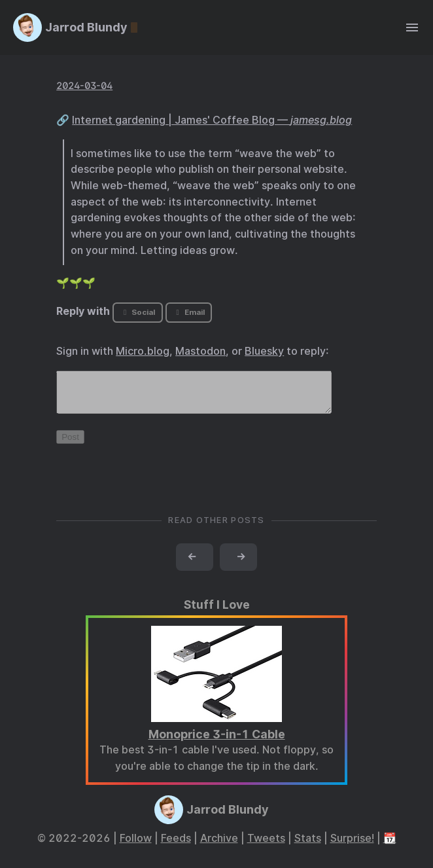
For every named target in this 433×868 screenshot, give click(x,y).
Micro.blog (143, 351)
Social (138, 312)
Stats (308, 846)
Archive (219, 846)
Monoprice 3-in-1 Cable (217, 742)
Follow (136, 846)
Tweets (266, 846)
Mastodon (200, 351)
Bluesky (264, 351)
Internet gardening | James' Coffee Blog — (212, 120)
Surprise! (352, 846)
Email (188, 312)
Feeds (176, 846)
